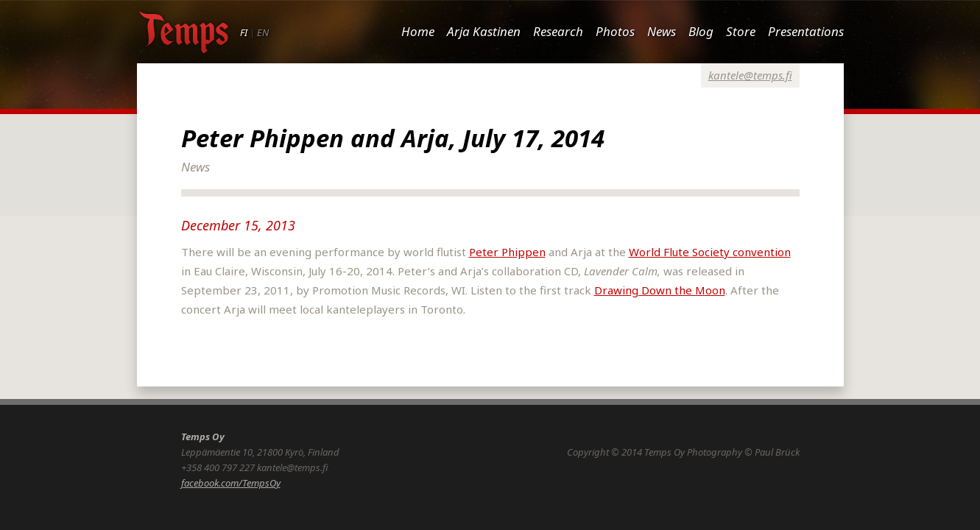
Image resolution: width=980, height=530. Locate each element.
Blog (701, 31)
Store (741, 31)
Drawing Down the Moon (660, 290)
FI (244, 32)
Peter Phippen (507, 252)
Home (418, 31)
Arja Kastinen (484, 31)
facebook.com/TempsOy (231, 483)
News (662, 31)
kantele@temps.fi (750, 75)
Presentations (806, 31)
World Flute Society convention (710, 252)
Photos (615, 31)
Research (558, 31)
